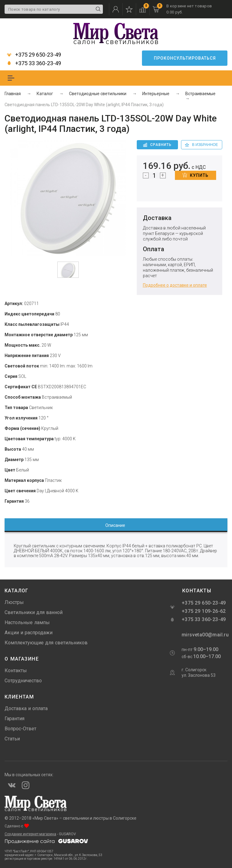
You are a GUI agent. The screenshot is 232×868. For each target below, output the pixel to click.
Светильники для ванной (34, 612)
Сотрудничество (23, 681)
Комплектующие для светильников (46, 643)
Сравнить (157, 145)
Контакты (16, 671)
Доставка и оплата (26, 708)
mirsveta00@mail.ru (205, 635)
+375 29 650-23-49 (34, 55)
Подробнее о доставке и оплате (175, 285)
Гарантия (14, 719)
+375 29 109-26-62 (204, 611)
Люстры (14, 602)
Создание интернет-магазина (30, 834)
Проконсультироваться (185, 58)
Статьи (12, 739)
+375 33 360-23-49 (34, 63)
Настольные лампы (27, 622)
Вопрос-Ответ (20, 729)
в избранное (201, 145)
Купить (195, 175)
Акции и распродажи (29, 633)
